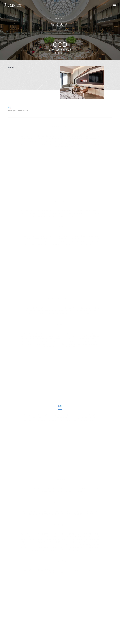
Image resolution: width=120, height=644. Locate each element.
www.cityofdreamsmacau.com (18, 111)
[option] (82, 82)
